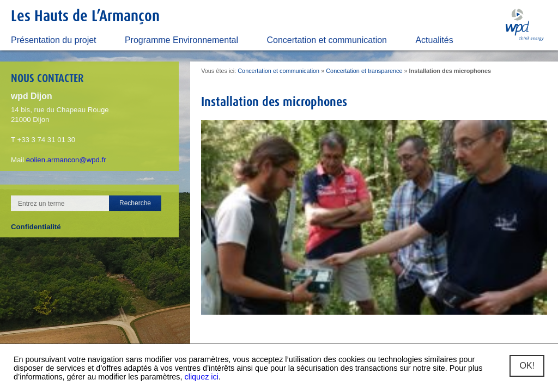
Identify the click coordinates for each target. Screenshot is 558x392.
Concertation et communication (327, 40)
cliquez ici (202, 377)
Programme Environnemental (181, 40)
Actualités (434, 40)
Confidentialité (36, 227)
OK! (527, 366)
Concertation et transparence (364, 71)
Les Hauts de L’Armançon (85, 16)
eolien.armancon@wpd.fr (66, 160)
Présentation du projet (54, 40)
